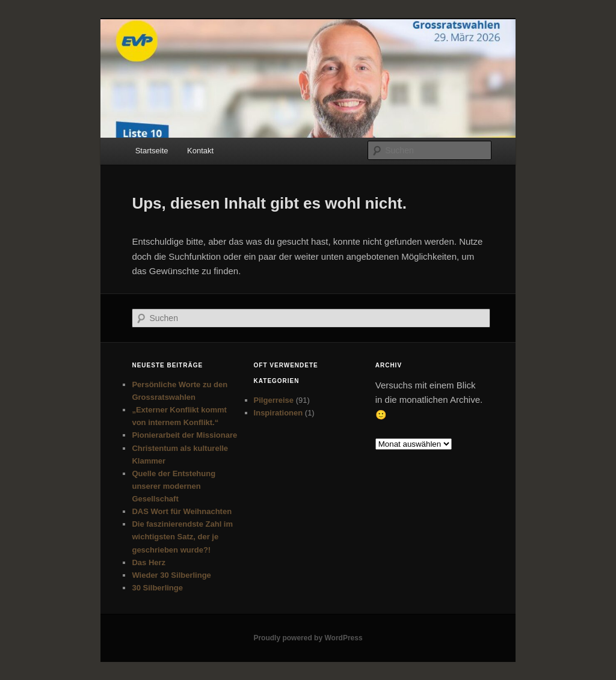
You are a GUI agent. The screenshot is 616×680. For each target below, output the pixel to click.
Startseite (152, 151)
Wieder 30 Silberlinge (171, 575)
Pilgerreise (274, 400)
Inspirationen (279, 413)
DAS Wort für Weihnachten (182, 511)
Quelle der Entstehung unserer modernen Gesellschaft (174, 486)
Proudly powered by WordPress (308, 638)
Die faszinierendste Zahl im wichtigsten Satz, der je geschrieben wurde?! (182, 537)
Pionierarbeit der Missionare (184, 435)
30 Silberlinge (157, 588)
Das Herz (149, 562)
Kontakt (200, 151)
